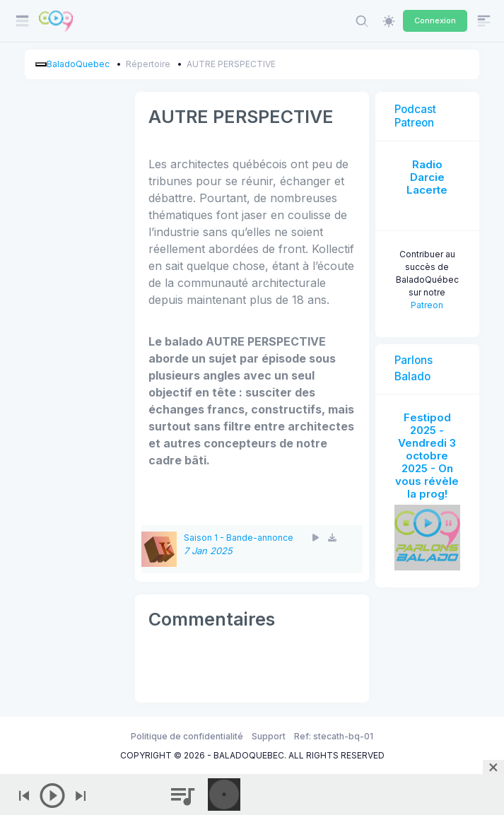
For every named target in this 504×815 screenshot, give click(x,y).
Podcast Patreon (415, 116)
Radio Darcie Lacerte (427, 177)
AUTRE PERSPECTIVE (231, 64)
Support (269, 736)
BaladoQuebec (78, 64)
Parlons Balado (414, 368)
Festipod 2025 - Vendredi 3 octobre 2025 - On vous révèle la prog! (427, 456)
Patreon (427, 305)
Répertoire (148, 64)
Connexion (435, 20)
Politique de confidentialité (187, 736)
